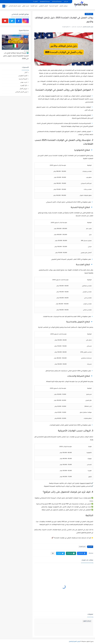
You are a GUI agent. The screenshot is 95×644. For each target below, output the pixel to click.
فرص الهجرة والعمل (74, 642)
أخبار (6, 6)
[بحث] (4, 6)
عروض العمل (64, 6)
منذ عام (26, 51)
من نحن (66, 2)
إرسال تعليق (87, 621)
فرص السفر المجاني (15, 6)
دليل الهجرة (34, 6)
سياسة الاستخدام (57, 2)
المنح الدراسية (54, 6)
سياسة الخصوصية (45, 2)
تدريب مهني (26, 6)
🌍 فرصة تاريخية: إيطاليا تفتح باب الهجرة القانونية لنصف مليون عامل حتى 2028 (16, 56)
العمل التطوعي (43, 6)
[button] (82, 553)
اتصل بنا (35, 2)
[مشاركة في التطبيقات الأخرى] (53, 553)
